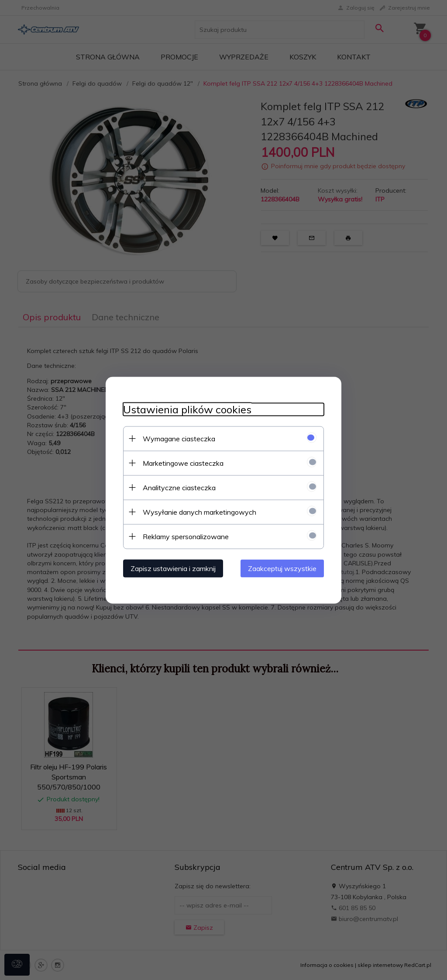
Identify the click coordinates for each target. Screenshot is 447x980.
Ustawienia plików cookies (187, 409)
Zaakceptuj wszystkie (282, 568)
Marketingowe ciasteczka (183, 463)
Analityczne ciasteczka (179, 487)
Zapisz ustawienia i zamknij (173, 568)
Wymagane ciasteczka (179, 438)
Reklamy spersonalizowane (186, 536)
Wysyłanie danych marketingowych (199, 512)
